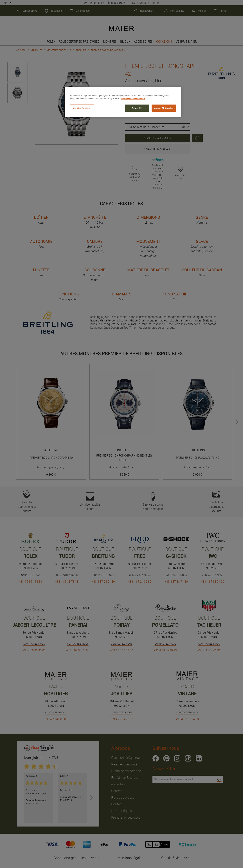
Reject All (137, 108)
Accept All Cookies (164, 108)
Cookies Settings (82, 108)
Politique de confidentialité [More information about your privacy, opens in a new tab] (133, 99)
